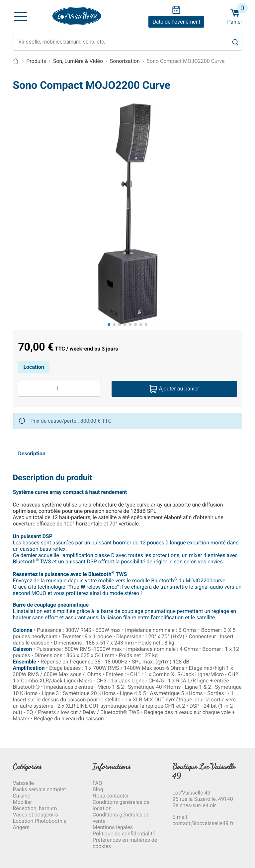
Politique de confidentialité (124, 834)
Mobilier (22, 802)
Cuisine (21, 796)
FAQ (97, 783)
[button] (109, 325)
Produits (36, 61)
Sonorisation (125, 61)
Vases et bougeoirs (35, 815)
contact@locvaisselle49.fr (203, 823)
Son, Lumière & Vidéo (78, 61)
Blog (98, 789)
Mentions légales (113, 827)
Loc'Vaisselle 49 (191, 793)
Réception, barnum (35, 808)
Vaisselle (23, 783)
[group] (127, 214)
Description (32, 453)
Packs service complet (39, 789)
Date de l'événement (176, 22)
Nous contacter (111, 796)
